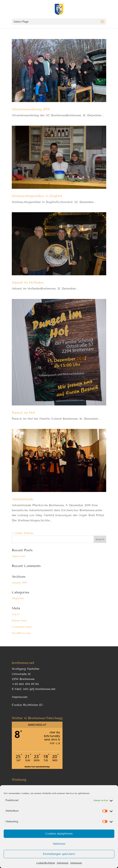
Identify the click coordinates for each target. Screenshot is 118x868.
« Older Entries (23, 533)
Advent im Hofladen (28, 282)
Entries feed (19, 621)
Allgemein (18, 598)
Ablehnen (59, 844)
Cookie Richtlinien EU (28, 705)
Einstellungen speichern (59, 854)
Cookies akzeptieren (59, 834)
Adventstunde (23, 499)
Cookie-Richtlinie (46, 863)
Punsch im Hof (23, 413)
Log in (16, 614)
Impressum (63, 863)
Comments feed (22, 627)
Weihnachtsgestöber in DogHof (37, 196)
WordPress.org (21, 633)
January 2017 (19, 583)
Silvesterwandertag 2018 (31, 109)
